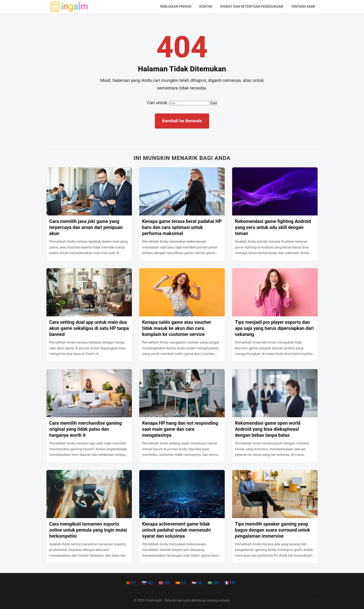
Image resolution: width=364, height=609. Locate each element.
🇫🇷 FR (230, 583)
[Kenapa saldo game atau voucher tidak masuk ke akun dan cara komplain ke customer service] (182, 292)
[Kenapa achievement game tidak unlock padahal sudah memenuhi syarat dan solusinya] (182, 494)
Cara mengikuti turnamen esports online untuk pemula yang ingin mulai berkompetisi (88, 530)
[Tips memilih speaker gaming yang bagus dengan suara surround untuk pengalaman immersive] (275, 494)
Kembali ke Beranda (182, 121)
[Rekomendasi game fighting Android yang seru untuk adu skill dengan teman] (275, 191)
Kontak (206, 7)
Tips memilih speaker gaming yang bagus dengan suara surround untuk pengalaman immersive (272, 530)
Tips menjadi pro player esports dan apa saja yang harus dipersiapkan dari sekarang (274, 328)
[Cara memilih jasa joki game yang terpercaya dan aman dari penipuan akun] (89, 191)
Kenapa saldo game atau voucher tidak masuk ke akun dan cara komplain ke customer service (177, 328)
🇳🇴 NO (164, 583)
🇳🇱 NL (197, 583)
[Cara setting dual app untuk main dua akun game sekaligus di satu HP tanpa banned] (89, 292)
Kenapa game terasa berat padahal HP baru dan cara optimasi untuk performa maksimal (182, 227)
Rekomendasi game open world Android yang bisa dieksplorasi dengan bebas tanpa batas (268, 429)
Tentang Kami (303, 7)
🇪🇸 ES (181, 583)
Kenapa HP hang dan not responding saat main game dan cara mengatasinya (180, 429)
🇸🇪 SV (213, 583)
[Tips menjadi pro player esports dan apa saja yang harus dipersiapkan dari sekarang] (275, 292)
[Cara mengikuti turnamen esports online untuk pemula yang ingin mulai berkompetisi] (89, 494)
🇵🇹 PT (131, 583)
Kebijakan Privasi (176, 7)
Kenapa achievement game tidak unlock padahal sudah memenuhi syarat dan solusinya (176, 530)
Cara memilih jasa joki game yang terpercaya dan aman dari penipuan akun (86, 227)
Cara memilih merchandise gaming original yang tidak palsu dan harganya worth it (86, 429)
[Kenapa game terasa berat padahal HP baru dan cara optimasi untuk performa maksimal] (182, 191)
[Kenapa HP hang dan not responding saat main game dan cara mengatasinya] (182, 393)
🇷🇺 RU (147, 583)
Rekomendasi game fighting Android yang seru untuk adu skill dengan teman (273, 227)
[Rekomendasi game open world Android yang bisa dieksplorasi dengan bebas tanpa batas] (275, 393)
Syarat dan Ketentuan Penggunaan (252, 7)
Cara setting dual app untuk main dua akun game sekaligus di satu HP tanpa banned (89, 328)
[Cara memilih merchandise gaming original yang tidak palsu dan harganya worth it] (89, 393)
